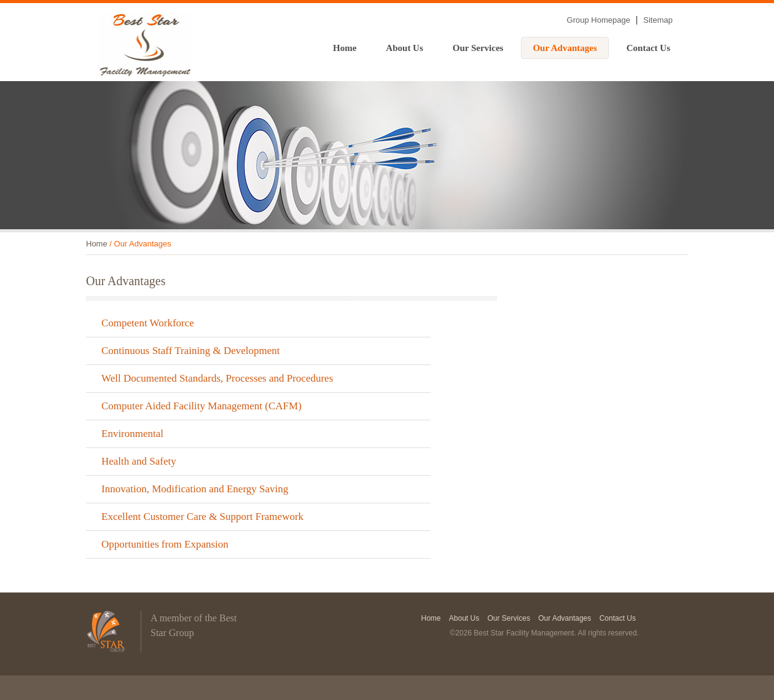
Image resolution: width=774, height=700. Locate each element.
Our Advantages (565, 48)
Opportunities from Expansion (165, 544)
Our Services (478, 48)
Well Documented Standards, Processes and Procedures (217, 378)
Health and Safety (139, 461)
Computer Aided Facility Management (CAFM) (201, 406)
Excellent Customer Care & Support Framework (202, 517)
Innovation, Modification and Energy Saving (195, 489)
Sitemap (658, 20)
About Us (404, 48)
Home (345, 48)
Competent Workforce (148, 323)
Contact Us (648, 48)
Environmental (132, 434)
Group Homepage (599, 20)
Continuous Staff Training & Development (191, 351)
